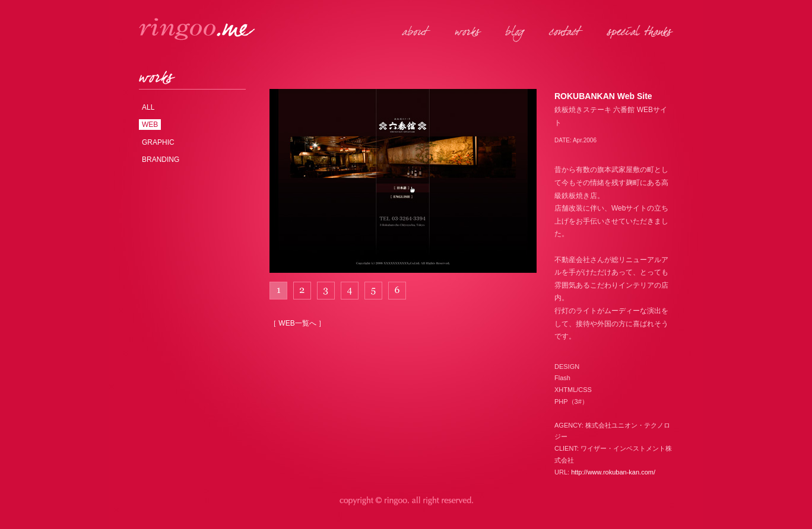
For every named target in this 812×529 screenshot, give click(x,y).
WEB (150, 125)
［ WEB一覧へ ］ (297, 323)
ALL (148, 107)
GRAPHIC (158, 142)
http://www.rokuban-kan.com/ (613, 472)
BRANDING (161, 160)
